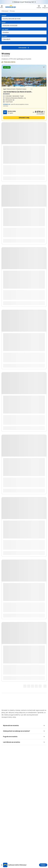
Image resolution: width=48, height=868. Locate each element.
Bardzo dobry (12, 111)
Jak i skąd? (5, 29)
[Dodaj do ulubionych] (44, 67)
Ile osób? (4, 36)
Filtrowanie (24, 48)
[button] (2, 7)
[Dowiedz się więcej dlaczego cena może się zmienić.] (44, 112)
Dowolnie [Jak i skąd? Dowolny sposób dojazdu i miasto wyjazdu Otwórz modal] (6, 32)
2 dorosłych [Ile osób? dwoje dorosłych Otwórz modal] (6, 39)
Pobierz (43, 865)
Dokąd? (4, 16)
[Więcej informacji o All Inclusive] (13, 100)
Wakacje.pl (5, 11)
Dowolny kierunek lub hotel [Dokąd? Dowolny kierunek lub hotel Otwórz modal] (12, 19)
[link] (11, 7)
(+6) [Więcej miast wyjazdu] (25, 98)
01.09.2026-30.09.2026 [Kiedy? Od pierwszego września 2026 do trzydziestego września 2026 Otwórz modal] (10, 26)
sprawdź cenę (24, 118)
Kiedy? (4, 22)
